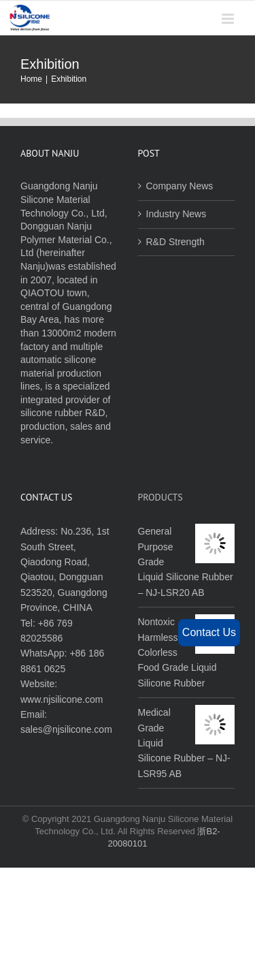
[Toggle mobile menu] (229, 19)
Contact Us (209, 632)
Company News (180, 186)
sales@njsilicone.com (66, 729)
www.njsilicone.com (62, 699)
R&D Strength (175, 242)
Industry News (176, 214)
